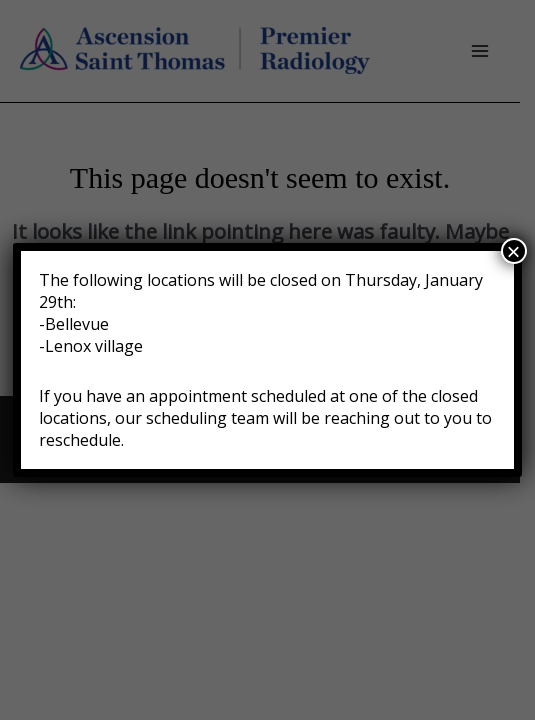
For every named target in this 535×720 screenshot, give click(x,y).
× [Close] (514, 251)
